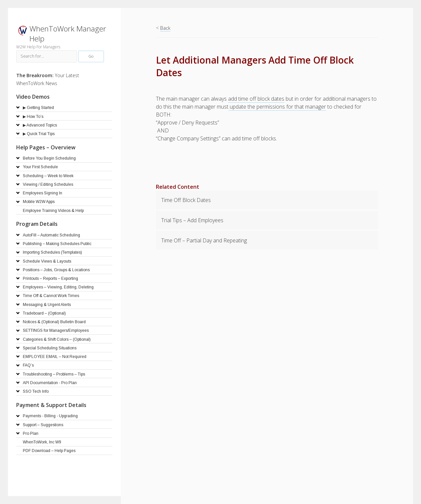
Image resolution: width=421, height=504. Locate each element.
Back (165, 28)
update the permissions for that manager (277, 107)
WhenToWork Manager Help (68, 34)
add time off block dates (256, 99)
